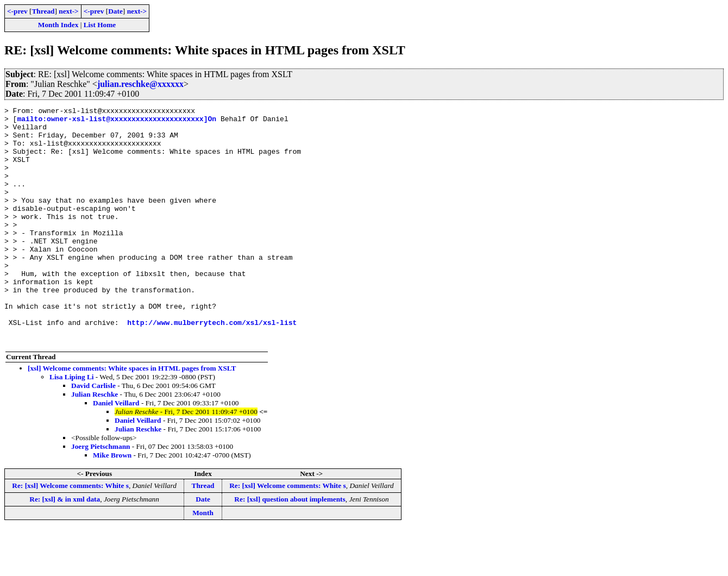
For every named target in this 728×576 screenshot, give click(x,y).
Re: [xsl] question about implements (290, 546)
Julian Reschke (95, 442)
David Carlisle (93, 433)
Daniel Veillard (116, 450)
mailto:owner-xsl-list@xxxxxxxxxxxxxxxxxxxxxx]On (117, 122)
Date (115, 11)
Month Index (58, 25)
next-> (68, 11)
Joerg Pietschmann (101, 494)
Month (203, 560)
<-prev (17, 11)
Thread (43, 11)
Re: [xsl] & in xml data (65, 546)
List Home (100, 25)
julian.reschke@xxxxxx (140, 84)
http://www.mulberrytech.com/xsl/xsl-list (212, 366)
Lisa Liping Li (72, 424)
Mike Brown (112, 502)
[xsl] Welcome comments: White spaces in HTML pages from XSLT (132, 415)
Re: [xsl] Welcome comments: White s (70, 533)
